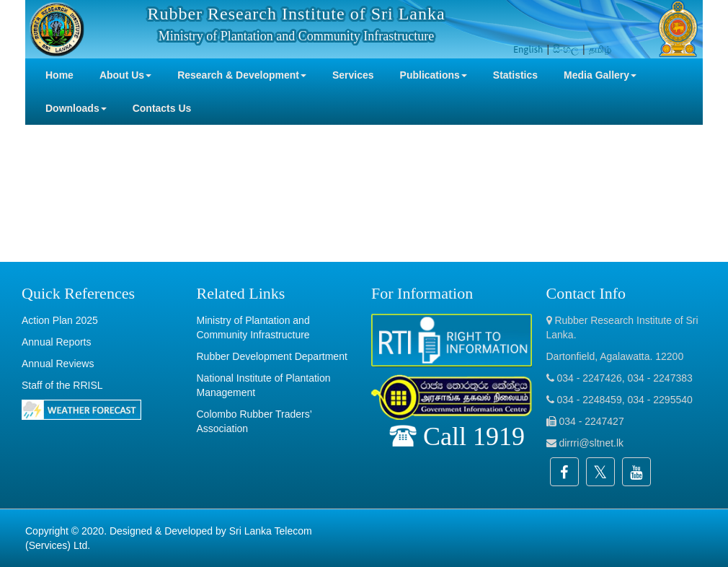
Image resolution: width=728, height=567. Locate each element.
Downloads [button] (76, 108)
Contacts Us (162, 108)
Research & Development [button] (242, 75)
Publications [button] (434, 75)
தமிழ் (600, 49)
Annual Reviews (58, 364)
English (528, 49)
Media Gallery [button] (600, 75)
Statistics (515, 75)
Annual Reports (57, 342)
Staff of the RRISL (62, 385)
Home (59, 75)
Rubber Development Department (272, 356)
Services (353, 75)
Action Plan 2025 (60, 320)
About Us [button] (125, 75)
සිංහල (566, 49)
